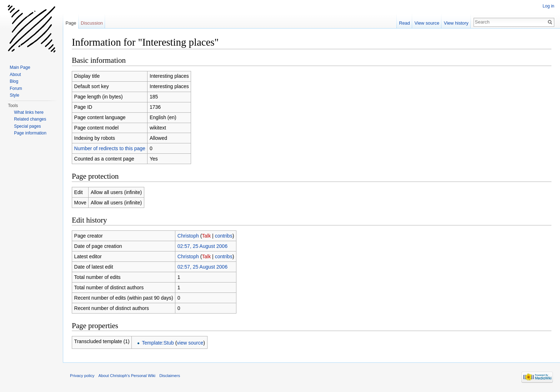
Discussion (92, 23)
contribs (224, 236)
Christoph (188, 236)
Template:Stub (158, 343)
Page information (30, 133)
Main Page (20, 67)
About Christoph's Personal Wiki (127, 376)
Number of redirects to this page (110, 148)
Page (71, 23)
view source (190, 343)
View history (456, 23)
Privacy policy (82, 376)
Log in (548, 6)
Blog (14, 81)
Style (14, 95)
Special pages (27, 126)
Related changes (30, 119)
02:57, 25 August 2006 (202, 246)
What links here (29, 112)
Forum (16, 88)
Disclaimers (170, 376)
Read (404, 23)
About (15, 75)
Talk (206, 236)
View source (427, 23)
